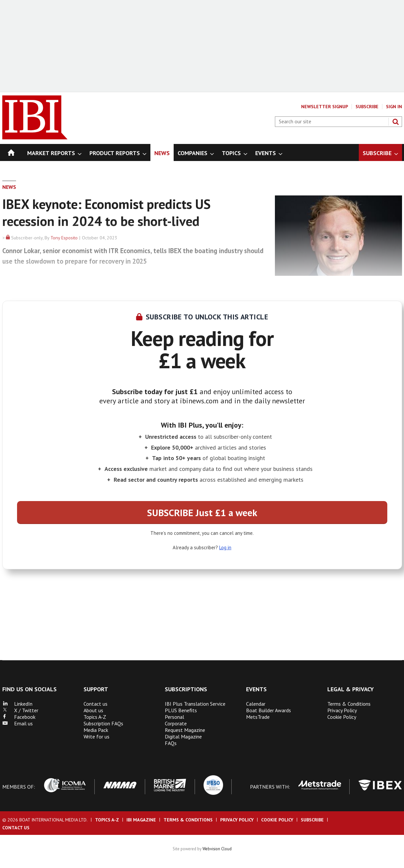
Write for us (96, 737)
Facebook (19, 717)
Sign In (394, 107)
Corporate (176, 723)
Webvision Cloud (217, 849)
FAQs (171, 743)
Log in (225, 547)
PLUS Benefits (181, 710)
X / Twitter (20, 710)
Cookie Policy (342, 717)
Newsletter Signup (325, 107)
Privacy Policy (342, 710)
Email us (18, 723)
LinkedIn (17, 704)
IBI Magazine (141, 820)
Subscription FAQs (103, 723)
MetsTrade (258, 717)
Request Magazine (185, 730)
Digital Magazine (183, 737)
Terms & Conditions (349, 704)
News (9, 187)
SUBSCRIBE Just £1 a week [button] (202, 513)
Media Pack (96, 730)
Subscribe (367, 107)
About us (93, 710)
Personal (174, 717)
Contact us (96, 704)
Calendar (256, 704)
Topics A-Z (95, 717)
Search (395, 122)
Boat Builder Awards (269, 710)
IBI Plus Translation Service (195, 704)
